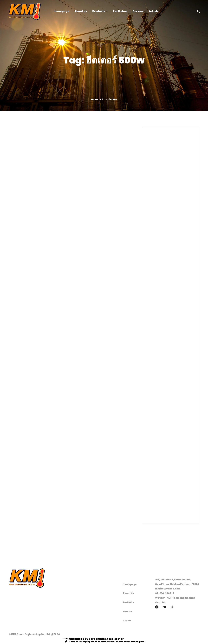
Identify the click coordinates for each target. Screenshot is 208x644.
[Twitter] (165, 607)
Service (128, 611)
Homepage (130, 584)
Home (95, 99)
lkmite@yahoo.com (168, 589)
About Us (128, 593)
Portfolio (128, 602)
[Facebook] (157, 607)
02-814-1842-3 (165, 593)
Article (127, 621)
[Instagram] (173, 607)
